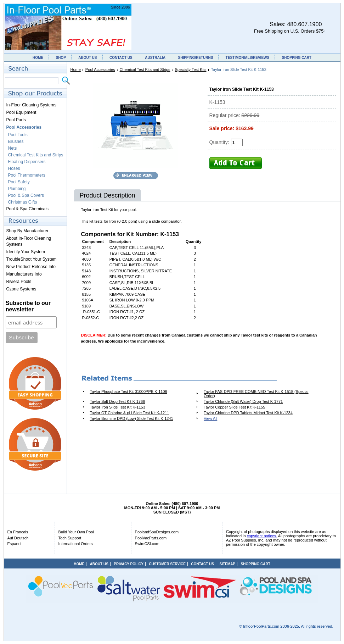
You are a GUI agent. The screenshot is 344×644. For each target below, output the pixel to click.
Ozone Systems (21, 289)
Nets (13, 148)
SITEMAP (227, 564)
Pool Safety (19, 182)
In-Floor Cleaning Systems (31, 105)
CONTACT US (121, 58)
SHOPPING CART (297, 58)
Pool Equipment (21, 112)
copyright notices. (262, 536)
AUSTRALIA (155, 58)
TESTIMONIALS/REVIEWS (247, 58)
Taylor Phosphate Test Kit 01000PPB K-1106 (129, 392)
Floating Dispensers (27, 162)
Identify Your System (26, 252)
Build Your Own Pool (76, 532)
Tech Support (70, 538)
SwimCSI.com (147, 544)
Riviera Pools (19, 282)
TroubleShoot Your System (32, 259)
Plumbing (17, 189)
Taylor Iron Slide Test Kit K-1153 (118, 407)
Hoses (14, 168)
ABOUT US (88, 58)
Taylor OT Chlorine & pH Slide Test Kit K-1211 (130, 413)
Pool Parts (16, 120)
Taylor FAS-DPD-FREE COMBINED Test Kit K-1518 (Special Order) (256, 394)
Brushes (16, 141)
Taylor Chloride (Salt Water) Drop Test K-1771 (243, 401)
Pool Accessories (100, 70)
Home (76, 70)
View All (210, 418)
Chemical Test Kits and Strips (145, 70)
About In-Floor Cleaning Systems (29, 241)
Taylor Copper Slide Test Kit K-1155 (234, 407)
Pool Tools (18, 135)
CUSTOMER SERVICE (167, 564)
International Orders (76, 544)
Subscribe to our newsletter (28, 306)
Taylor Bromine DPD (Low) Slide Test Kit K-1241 (132, 418)
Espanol (15, 544)
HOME (38, 58)
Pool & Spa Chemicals (27, 209)
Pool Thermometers (27, 175)
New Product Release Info (31, 267)
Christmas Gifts (23, 202)
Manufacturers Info (24, 274)
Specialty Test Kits (190, 70)
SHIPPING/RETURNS (195, 58)
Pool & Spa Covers (26, 195)
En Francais (18, 532)
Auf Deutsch (18, 538)
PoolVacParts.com (151, 538)
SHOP (61, 58)
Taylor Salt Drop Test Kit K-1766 (118, 401)
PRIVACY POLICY (129, 564)
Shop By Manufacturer (27, 231)
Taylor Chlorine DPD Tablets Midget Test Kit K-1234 (248, 413)
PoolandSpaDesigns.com (157, 532)
